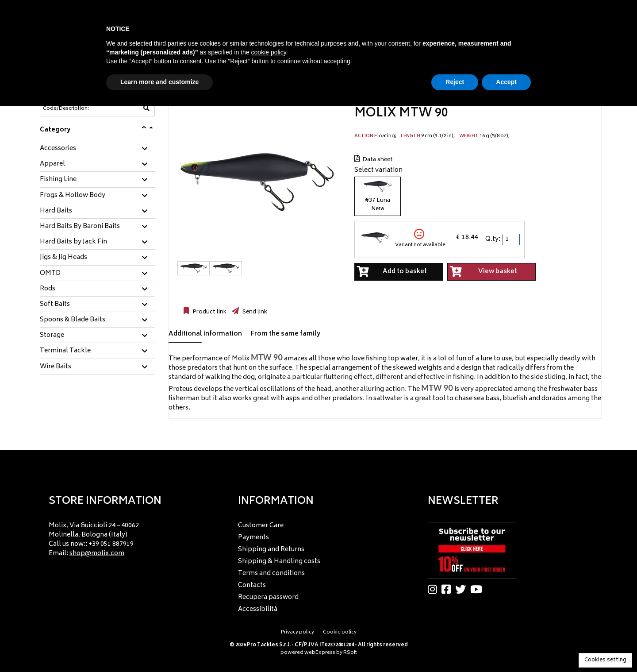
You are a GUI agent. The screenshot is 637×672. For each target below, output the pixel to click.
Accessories (58, 149)
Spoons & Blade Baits (73, 320)
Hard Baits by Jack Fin (73, 242)
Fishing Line (58, 180)
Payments (253, 538)
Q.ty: (493, 239)
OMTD (50, 274)
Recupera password (268, 597)
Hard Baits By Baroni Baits (80, 227)
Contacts (252, 585)
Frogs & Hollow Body (73, 196)
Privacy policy (297, 632)
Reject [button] (455, 82)
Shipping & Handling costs (279, 562)
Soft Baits (55, 305)
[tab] (97, 149)
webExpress (320, 653)
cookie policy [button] (269, 52)
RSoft (350, 653)
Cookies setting (605, 660)
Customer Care (261, 526)
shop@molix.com (97, 554)
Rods (48, 289)
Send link (254, 312)
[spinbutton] (512, 239)
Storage (52, 336)
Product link (209, 312)
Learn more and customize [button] (159, 82)
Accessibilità (258, 609)
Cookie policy (340, 632)
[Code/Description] (76, 108)
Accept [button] (506, 82)
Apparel (52, 164)
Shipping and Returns (271, 550)
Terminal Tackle (65, 351)
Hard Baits (56, 211)
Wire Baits (56, 367)
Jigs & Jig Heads (63, 258)
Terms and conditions (271, 574)
